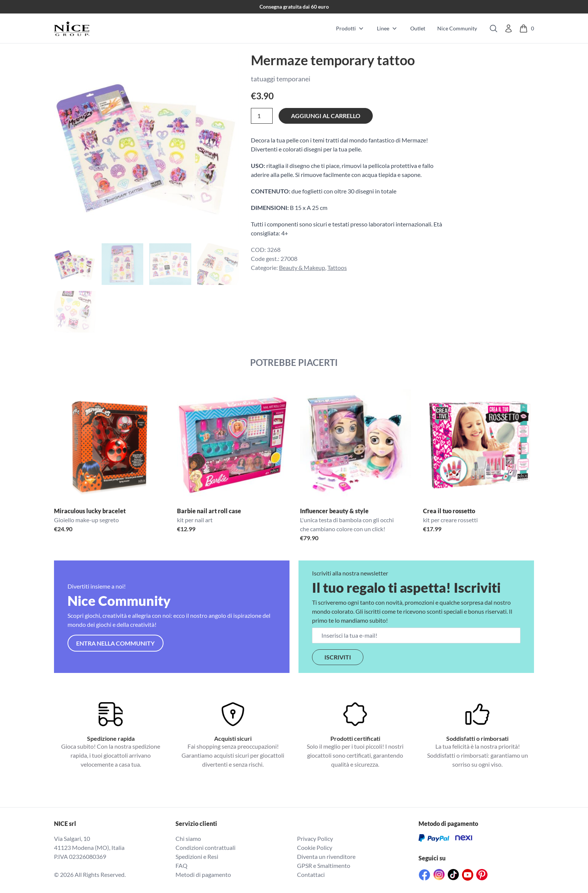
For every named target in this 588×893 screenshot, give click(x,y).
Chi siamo (188, 838)
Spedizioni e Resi (197, 856)
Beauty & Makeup (302, 267)
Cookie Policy (315, 847)
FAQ (181, 865)
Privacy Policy (315, 838)
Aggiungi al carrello (326, 116)
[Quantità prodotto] (262, 116)
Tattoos (337, 267)
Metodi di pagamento (203, 874)
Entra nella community (115, 643)
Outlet (418, 28)
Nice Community (457, 28)
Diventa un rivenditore (326, 856)
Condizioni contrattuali (205, 847)
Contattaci (311, 874)
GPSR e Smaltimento (324, 865)
